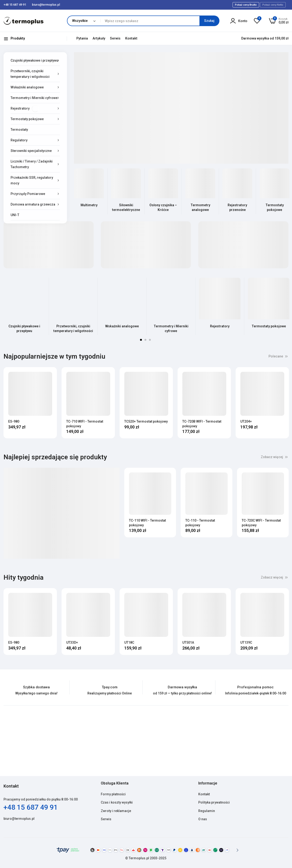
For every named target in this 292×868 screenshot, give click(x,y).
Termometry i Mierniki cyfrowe (171, 329)
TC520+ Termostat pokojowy (146, 421)
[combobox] (160, 21)
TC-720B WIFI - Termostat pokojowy (202, 424)
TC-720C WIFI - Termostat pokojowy (261, 523)
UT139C (246, 642)
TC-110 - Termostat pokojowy (200, 523)
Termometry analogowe (200, 207)
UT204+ (246, 421)
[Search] (209, 21)
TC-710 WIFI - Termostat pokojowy (85, 424)
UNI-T (15, 215)
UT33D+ (72, 642)
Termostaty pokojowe (275, 207)
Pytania (82, 38)
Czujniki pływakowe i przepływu (24, 329)
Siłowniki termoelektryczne (126, 207)
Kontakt (131, 38)
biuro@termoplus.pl (19, 819)
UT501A (188, 642)
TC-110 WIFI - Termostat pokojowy (147, 523)
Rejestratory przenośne (237, 207)
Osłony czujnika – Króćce (163, 207)
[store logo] (23, 21)
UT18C (129, 642)
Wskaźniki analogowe (122, 326)
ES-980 (14, 421)
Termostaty (19, 130)
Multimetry (89, 205)
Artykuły (99, 38)
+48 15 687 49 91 (31, 807)
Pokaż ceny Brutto (246, 5)
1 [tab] (141, 340)
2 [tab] (145, 340)
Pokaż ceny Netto (273, 5)
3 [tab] (150, 340)
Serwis (115, 38)
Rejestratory (220, 326)
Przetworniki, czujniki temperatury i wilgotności (73, 329)
